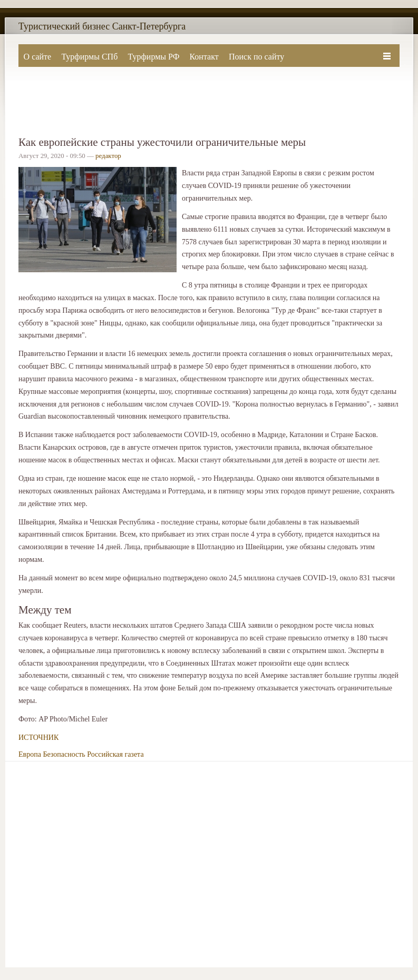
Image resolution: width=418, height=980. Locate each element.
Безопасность (64, 754)
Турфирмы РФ (153, 57)
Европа (30, 754)
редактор (108, 156)
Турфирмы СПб (89, 57)
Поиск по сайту (256, 57)
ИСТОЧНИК (38, 738)
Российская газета (115, 754)
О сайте (38, 57)
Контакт (204, 57)
